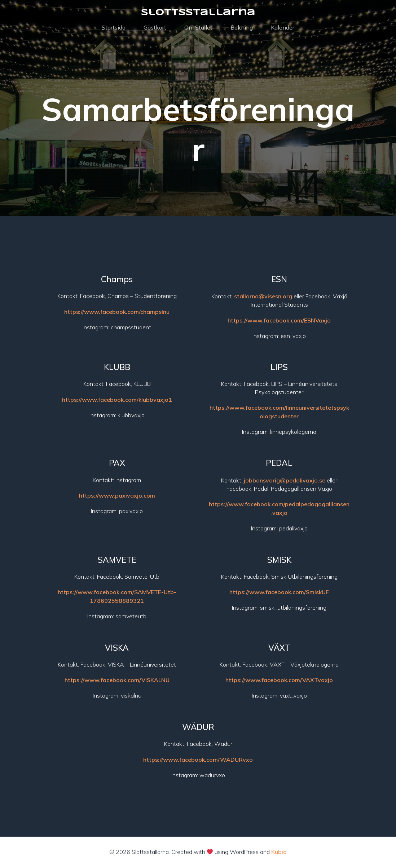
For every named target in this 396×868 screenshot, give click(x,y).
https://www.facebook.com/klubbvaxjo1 (117, 401)
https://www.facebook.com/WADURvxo (198, 761)
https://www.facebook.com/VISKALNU (117, 681)
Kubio (279, 853)
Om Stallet (198, 28)
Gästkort (155, 28)
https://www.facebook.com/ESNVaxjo (279, 321)
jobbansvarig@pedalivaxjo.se (285, 481)
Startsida (114, 28)
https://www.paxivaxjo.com (117, 497)
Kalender (283, 28)
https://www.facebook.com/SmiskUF (279, 593)
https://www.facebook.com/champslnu (117, 313)
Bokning (242, 28)
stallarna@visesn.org (263, 297)
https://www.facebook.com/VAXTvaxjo (279, 681)
